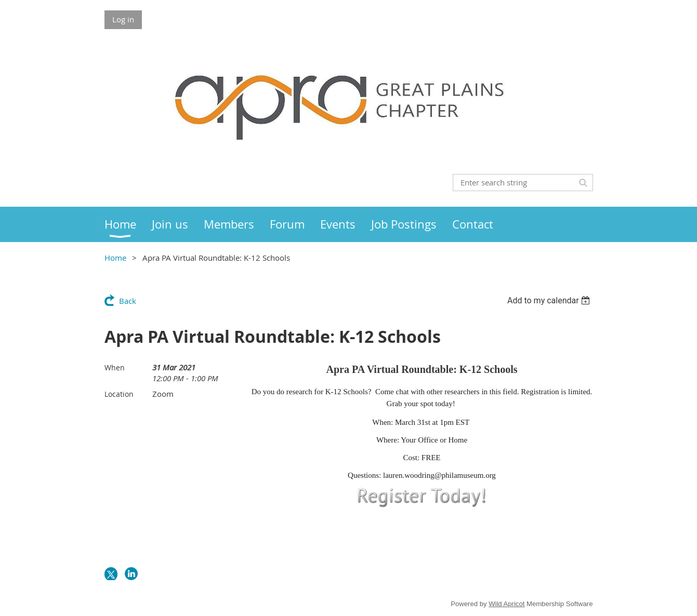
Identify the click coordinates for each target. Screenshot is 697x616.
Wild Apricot (507, 604)
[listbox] (550, 300)
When (115, 367)
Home (115, 258)
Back (128, 301)
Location (119, 394)
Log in (123, 19)
